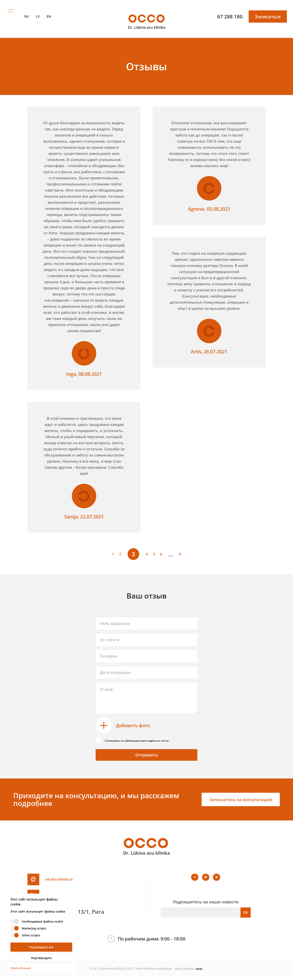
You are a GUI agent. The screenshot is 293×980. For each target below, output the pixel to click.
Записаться (268, 12)
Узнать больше (21, 968)
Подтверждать (41, 958)
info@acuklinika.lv (68, 883)
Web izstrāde (189, 972)
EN (49, 12)
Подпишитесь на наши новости (206, 905)
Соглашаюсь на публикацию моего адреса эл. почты (148, 740)
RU (27, 12)
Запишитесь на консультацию (236, 803)
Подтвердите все (41, 947)
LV (38, 12)
